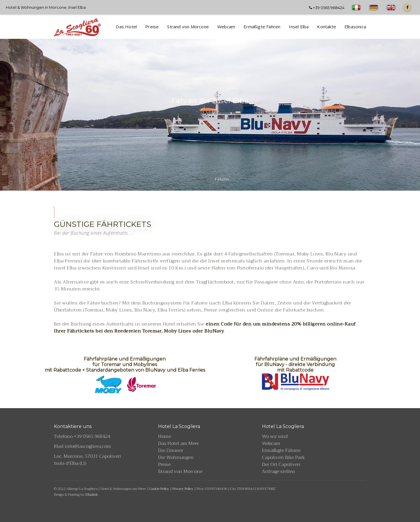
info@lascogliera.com (88, 446)
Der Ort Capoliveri (281, 464)
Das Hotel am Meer (178, 443)
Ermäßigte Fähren (262, 27)
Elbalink (92, 495)
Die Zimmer (171, 450)
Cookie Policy (159, 489)
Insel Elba (299, 27)
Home (201, 179)
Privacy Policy (183, 489)
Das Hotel (126, 27)
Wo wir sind (275, 436)
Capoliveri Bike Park (283, 457)
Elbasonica (355, 27)
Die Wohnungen (176, 457)
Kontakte (327, 27)
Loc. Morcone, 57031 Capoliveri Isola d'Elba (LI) (87, 460)
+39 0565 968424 (327, 8)
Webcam (226, 27)
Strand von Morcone (188, 27)
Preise (152, 27)
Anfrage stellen (279, 471)
